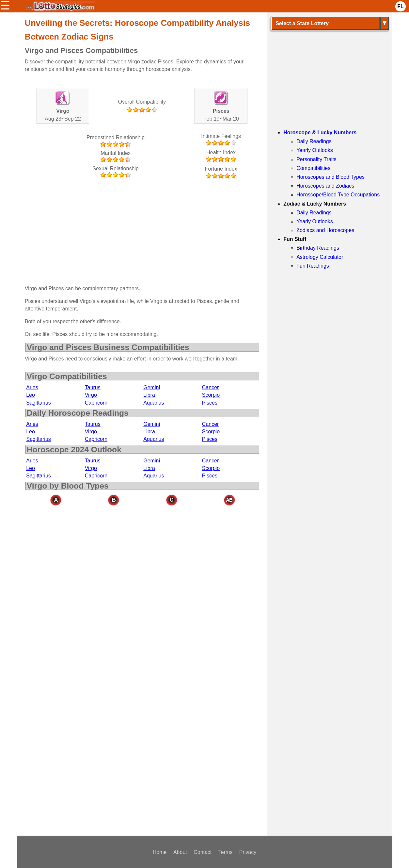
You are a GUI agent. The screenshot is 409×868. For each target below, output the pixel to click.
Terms (226, 852)
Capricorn (96, 403)
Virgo (91, 395)
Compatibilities (313, 168)
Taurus (93, 387)
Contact (203, 852)
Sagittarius (39, 403)
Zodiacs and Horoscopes (325, 230)
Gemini (152, 387)
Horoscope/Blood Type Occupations (338, 195)
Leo (31, 395)
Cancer (211, 387)
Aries (32, 387)
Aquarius (154, 403)
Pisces (210, 403)
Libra (149, 395)
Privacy (248, 852)
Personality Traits (316, 159)
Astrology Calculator (320, 257)
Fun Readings (313, 266)
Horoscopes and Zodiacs (325, 186)
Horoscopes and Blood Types (330, 177)
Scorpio (211, 395)
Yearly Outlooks (315, 150)
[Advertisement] (136, 234)
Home (160, 852)
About (180, 852)
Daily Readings (314, 141)
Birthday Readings (318, 248)
